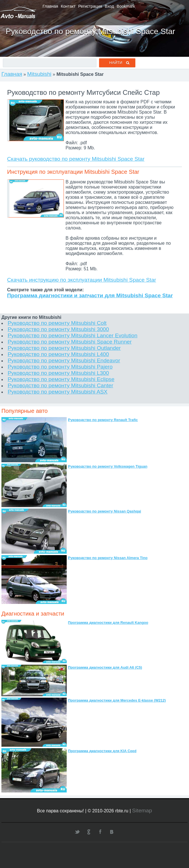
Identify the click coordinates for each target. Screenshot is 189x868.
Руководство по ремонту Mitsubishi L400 (58, 354)
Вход (109, 6)
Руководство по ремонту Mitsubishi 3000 (58, 329)
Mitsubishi (39, 74)
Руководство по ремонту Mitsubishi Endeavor (64, 360)
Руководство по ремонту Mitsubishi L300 (58, 373)
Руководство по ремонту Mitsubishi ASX (58, 392)
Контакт (68, 6)
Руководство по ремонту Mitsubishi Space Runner (70, 342)
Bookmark (126, 6)
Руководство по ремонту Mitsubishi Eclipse (61, 379)
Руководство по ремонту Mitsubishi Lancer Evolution (73, 335)
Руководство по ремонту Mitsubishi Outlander (64, 348)
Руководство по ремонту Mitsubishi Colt (57, 323)
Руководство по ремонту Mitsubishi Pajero (60, 367)
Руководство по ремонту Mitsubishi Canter (60, 385)
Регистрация (90, 6)
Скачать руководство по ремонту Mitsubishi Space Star (76, 159)
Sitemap (142, 811)
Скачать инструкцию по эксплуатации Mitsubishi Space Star (82, 280)
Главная (50, 6)
